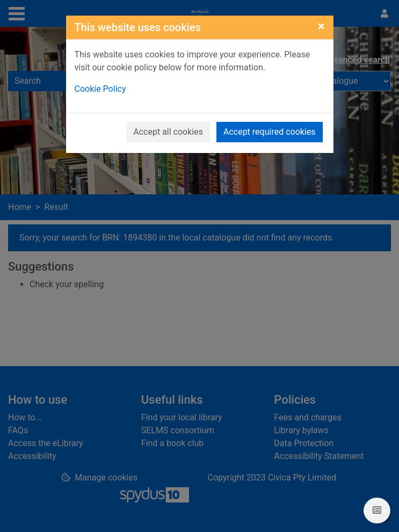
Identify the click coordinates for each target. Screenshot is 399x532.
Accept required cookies (270, 132)
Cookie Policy (100, 89)
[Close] (321, 26)
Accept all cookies (168, 132)
